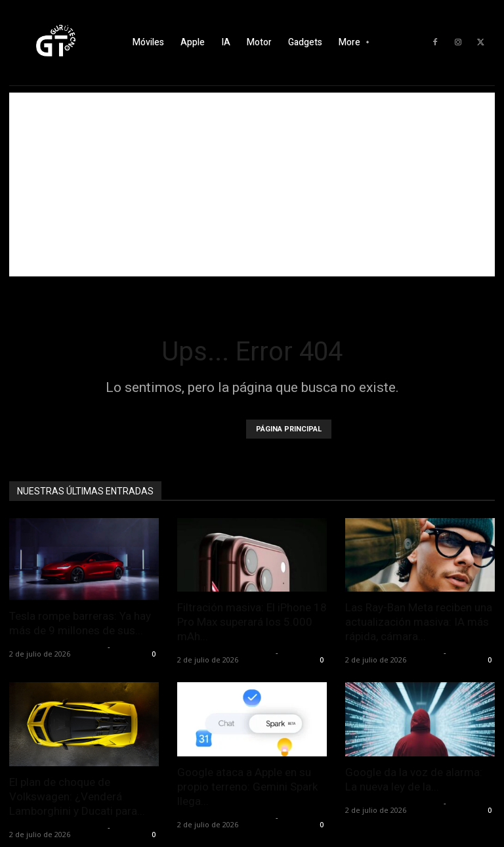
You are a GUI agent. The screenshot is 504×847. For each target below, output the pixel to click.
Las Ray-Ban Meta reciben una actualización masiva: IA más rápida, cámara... (419, 622)
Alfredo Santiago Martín (57, 646)
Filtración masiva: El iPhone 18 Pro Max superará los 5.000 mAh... (252, 622)
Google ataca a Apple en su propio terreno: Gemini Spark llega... (247, 787)
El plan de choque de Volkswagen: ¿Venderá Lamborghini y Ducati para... (77, 796)
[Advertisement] (252, 185)
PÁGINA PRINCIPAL (289, 429)
